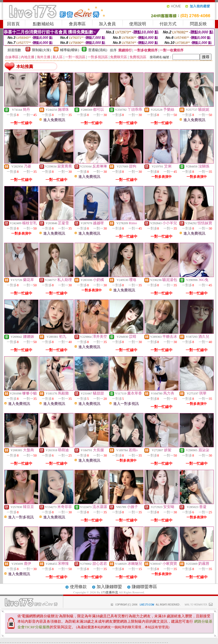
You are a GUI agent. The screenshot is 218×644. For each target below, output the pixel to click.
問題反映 (198, 24)
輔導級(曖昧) (70, 50)
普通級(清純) (98, 50)
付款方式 (168, 24)
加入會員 (107, 24)
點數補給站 (43, 24)
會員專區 (77, 24)
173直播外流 (110, 592)
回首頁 (13, 24)
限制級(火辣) (42, 50)
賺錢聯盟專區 (144, 587)
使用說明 (138, 24)
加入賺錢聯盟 (109, 587)
